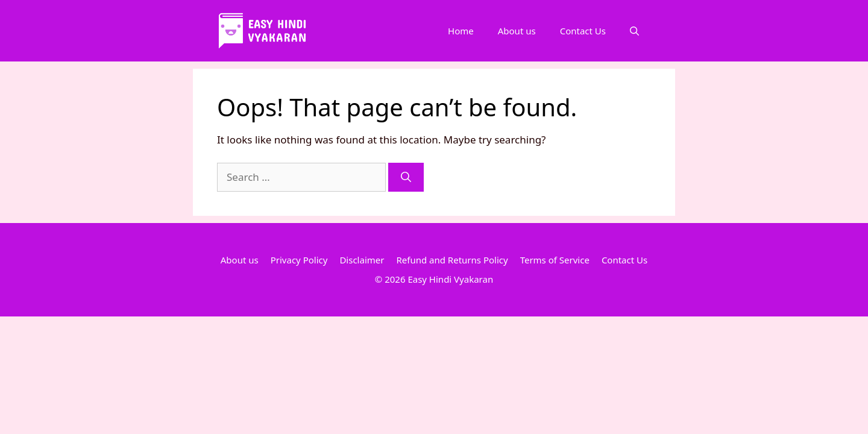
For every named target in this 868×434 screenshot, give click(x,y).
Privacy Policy (299, 260)
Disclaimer (362, 260)
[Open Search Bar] (634, 31)
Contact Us (583, 31)
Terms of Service (555, 260)
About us (517, 31)
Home (461, 31)
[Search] (406, 177)
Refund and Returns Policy (452, 260)
